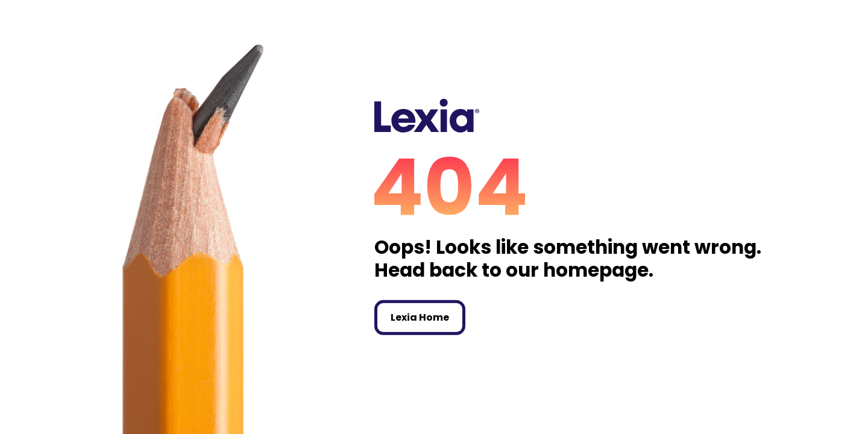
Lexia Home (420, 317)
